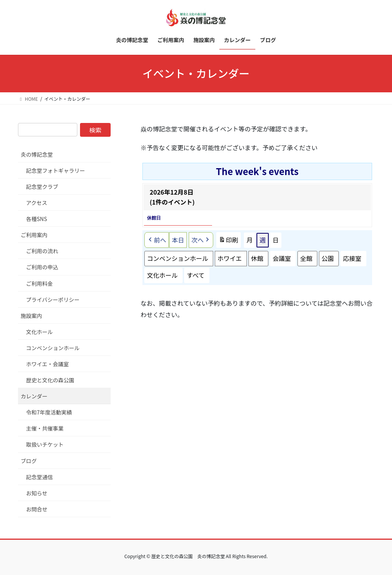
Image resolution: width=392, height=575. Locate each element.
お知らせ (37, 493)
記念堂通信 (39, 477)
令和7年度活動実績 (49, 412)
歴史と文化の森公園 (50, 380)
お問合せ (37, 509)
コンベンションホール (178, 258)
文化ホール (162, 275)
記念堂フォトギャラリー (56, 170)
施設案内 (31, 316)
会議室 (282, 258)
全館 (306, 258)
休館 (257, 258)
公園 (328, 258)
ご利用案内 (34, 235)
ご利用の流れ (42, 251)
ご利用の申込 (42, 267)
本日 (178, 240)
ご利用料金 (39, 283)
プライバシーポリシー (53, 300)
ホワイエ (230, 258)
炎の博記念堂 (37, 154)
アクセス (37, 203)
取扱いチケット (45, 444)
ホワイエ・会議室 (47, 364)
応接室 (352, 258)
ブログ (29, 461)
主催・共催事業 (45, 428)
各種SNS (37, 219)
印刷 (228, 241)
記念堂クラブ (42, 187)
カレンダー (34, 396)
